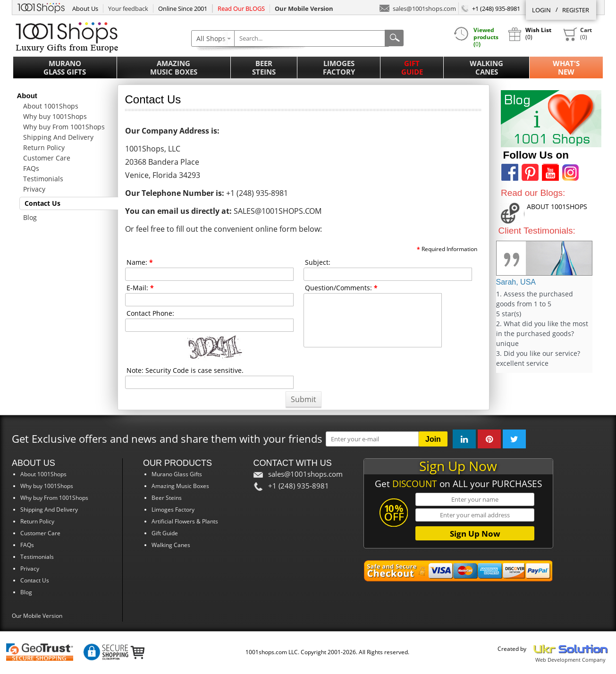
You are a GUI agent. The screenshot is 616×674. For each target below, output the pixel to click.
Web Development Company (570, 660)
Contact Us (42, 203)
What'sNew (566, 67)
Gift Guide (412, 67)
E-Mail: (140, 288)
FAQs (31, 168)
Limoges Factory (339, 67)
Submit (304, 399)
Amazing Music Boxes (174, 67)
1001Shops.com (41, 7)
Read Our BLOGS (241, 8)
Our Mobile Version (37, 616)
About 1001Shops (51, 106)
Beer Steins (264, 67)
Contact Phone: (150, 313)
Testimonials (43, 179)
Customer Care (47, 158)
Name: (140, 262)
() (577, 34)
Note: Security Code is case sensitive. (185, 370)
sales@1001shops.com (418, 8)
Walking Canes (486, 67)
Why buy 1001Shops (55, 116)
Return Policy (44, 147)
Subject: (318, 262)
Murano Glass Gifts (65, 67)
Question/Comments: (341, 288)
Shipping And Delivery (58, 137)
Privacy (34, 189)
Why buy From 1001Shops (64, 127)
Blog (30, 217)
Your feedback (128, 8)
